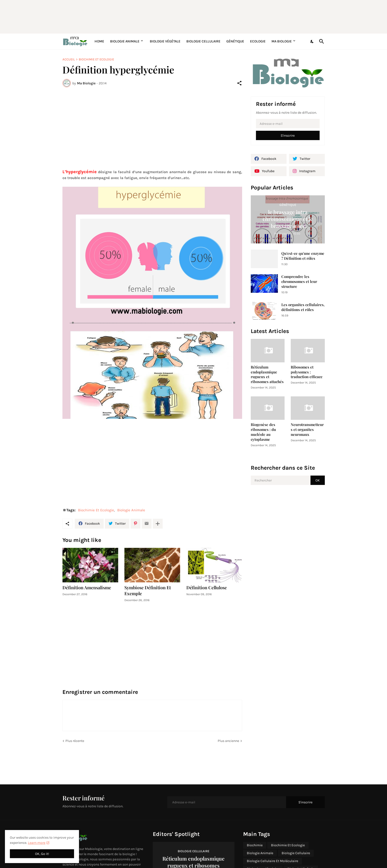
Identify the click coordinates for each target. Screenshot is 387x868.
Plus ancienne (228, 741)
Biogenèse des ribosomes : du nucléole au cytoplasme (263, 432)
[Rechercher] (321, 41)
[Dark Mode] (312, 41)
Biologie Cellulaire (203, 41)
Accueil (69, 59)
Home (99, 41)
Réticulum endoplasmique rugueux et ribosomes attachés (267, 375)
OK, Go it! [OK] (42, 854)
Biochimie (255, 845)
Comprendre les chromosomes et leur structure (299, 282)
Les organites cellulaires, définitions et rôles (303, 307)
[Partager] (239, 83)
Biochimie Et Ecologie (96, 59)
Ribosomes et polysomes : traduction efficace (307, 372)
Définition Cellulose (207, 588)
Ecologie (258, 41)
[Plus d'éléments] (158, 524)
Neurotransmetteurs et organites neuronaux (307, 430)
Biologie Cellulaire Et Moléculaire (272, 861)
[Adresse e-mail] (288, 124)
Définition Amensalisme (87, 588)
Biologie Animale (125, 41)
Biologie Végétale (165, 41)
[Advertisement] (182, 16)
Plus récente (75, 741)
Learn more (37, 843)
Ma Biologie (282, 41)
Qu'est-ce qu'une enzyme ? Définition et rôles (303, 256)
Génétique (235, 41)
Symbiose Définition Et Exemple (148, 591)
